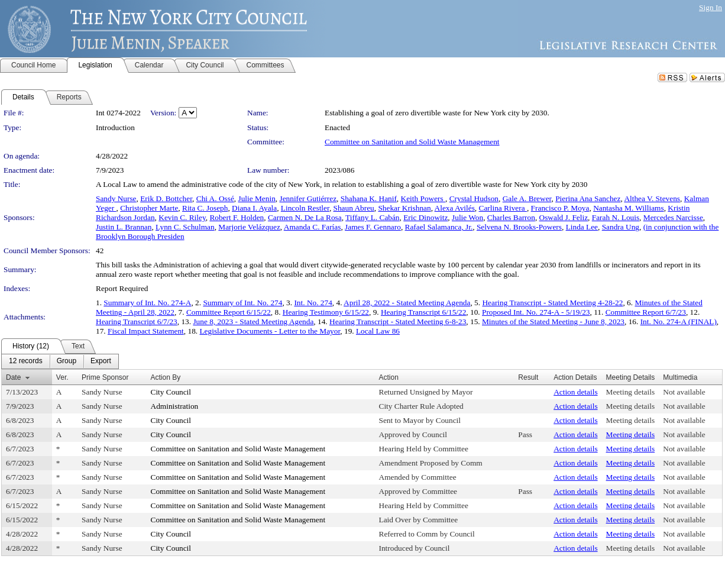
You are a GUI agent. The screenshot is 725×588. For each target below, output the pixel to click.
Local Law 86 (378, 331)
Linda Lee (582, 227)
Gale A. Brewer (527, 198)
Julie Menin (257, 198)
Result (528, 377)
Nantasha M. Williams (629, 208)
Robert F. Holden (237, 217)
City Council (171, 392)
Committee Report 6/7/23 (646, 312)
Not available (684, 392)
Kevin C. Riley (182, 217)
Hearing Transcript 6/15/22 (423, 312)
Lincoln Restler (305, 208)
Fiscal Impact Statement (146, 331)
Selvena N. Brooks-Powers (519, 227)
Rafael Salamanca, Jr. (439, 227)
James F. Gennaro (373, 227)
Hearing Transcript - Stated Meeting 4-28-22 (552, 303)
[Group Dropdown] (67, 361)
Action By (166, 377)
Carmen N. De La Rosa (305, 217)
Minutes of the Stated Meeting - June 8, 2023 (553, 322)
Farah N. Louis (616, 217)
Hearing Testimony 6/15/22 (326, 312)
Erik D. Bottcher (166, 198)
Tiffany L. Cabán (372, 217)
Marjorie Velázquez (249, 227)
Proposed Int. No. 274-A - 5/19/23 (536, 312)
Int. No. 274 (313, 303)
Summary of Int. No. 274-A (147, 303)
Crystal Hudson (474, 198)
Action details (575, 392)
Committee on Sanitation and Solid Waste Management (412, 142)
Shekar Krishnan (404, 208)
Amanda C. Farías (313, 227)
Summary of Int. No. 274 (242, 303)
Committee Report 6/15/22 (229, 312)
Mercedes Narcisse (673, 217)
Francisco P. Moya (560, 208)
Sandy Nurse (116, 198)
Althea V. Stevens (652, 198)
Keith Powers (423, 198)
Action (389, 377)
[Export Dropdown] (101, 361)
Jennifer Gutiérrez (308, 198)
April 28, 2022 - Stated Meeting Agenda (407, 303)
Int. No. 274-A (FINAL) (679, 322)
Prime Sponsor (105, 377)
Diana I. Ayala (254, 208)
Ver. (62, 377)
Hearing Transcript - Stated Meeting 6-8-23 (398, 322)
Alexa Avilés (455, 208)
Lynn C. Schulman (185, 227)
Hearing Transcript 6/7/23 (137, 322)
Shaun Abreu (354, 208)
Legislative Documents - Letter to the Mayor (270, 331)
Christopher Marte (149, 208)
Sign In (711, 7)
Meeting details (631, 392)
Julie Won (467, 217)
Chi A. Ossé (215, 198)
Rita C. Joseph (205, 208)
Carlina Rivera (503, 208)
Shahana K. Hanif (369, 198)
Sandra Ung (621, 227)
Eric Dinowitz (425, 217)
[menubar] (60, 361)
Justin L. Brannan (124, 227)
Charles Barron (511, 217)
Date (13, 377)
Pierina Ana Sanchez (588, 198)
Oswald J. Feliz (564, 217)
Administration (175, 406)
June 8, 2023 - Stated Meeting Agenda (253, 322)
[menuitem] (26, 361)
